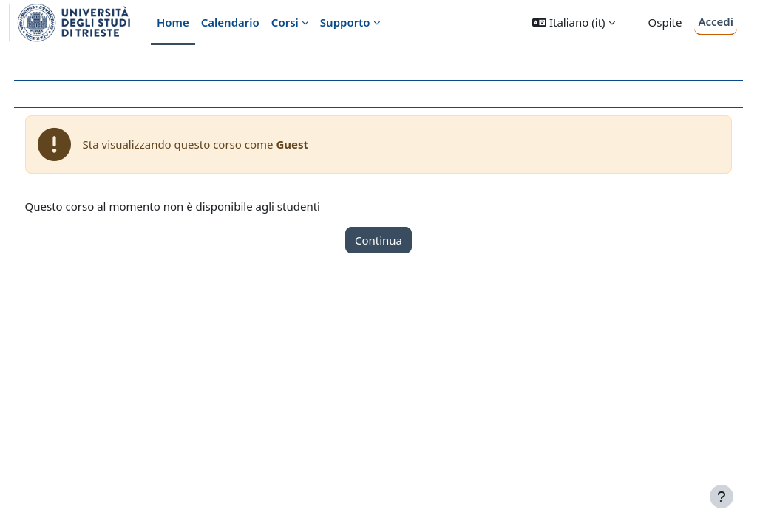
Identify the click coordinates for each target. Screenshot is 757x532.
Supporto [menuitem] (345, 22)
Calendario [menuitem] (230, 22)
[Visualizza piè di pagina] (722, 497)
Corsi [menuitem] (285, 22)
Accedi (716, 21)
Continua (378, 240)
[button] (573, 23)
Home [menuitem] (173, 22)
